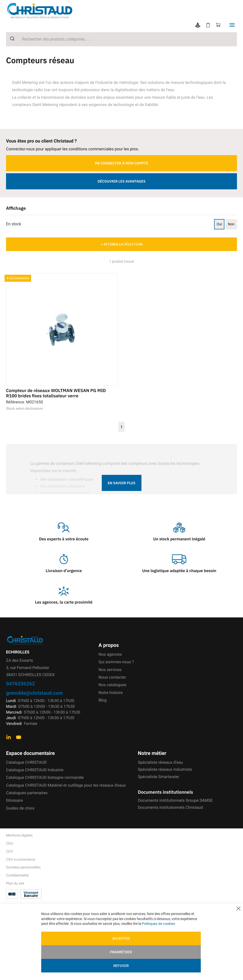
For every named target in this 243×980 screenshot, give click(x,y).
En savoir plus (121, 483)
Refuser (121, 966)
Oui (219, 224)
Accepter (121, 938)
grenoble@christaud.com (34, 693)
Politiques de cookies (159, 924)
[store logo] (43, 10)
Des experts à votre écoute (64, 539)
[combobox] (121, 39)
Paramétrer (121, 952)
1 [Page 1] (121, 427)
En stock (14, 224)
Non (231, 224)
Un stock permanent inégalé (179, 539)
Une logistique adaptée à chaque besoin (179, 571)
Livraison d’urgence (64, 571)
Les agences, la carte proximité (64, 602)
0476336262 (20, 683)
